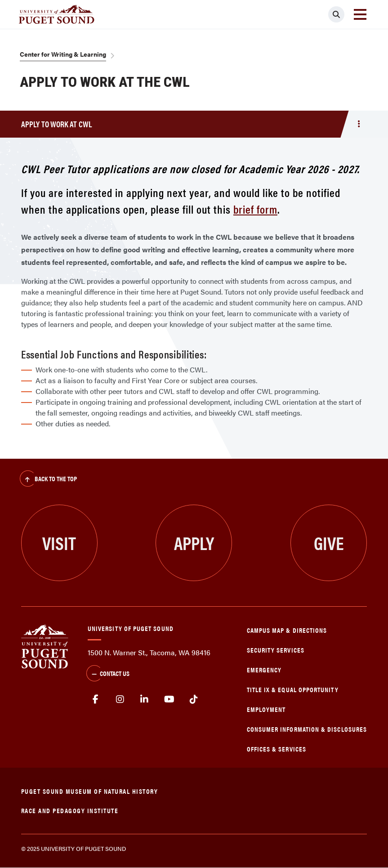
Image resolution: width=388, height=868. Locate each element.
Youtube (169, 699)
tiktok (194, 699)
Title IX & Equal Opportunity (293, 689)
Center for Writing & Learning (63, 54)
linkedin (145, 699)
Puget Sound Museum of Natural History (90, 791)
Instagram (120, 699)
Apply (194, 543)
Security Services (276, 650)
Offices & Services (277, 749)
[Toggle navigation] (360, 14)
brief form (255, 209)
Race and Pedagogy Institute (70, 810)
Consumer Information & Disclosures (307, 729)
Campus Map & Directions (287, 630)
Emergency (264, 669)
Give (329, 543)
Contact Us (108, 674)
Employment (266, 709)
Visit (59, 543)
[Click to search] (336, 14)
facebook (96, 699)
